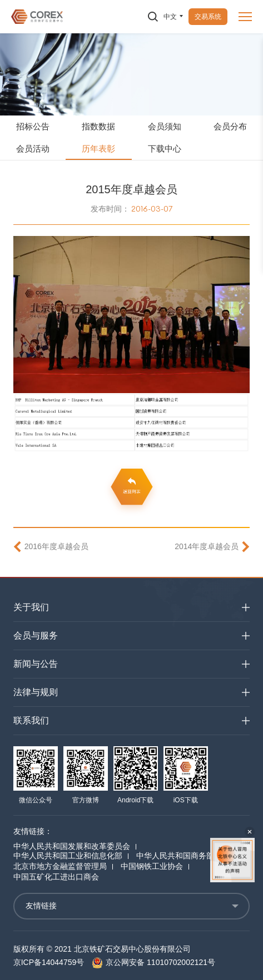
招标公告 (33, 126)
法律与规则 (36, 692)
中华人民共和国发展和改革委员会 (72, 846)
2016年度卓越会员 (56, 546)
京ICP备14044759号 (49, 962)
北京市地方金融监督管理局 (60, 866)
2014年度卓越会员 (207, 546)
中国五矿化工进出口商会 (56, 877)
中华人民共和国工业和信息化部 (68, 856)
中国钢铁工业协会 (152, 866)
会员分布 (230, 126)
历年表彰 (98, 149)
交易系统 (208, 17)
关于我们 (31, 607)
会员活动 (33, 149)
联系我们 (31, 720)
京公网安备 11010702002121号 (153, 962)
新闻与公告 (36, 664)
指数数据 (98, 126)
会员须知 (165, 126)
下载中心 (165, 149)
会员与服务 (36, 635)
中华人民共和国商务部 (175, 856)
